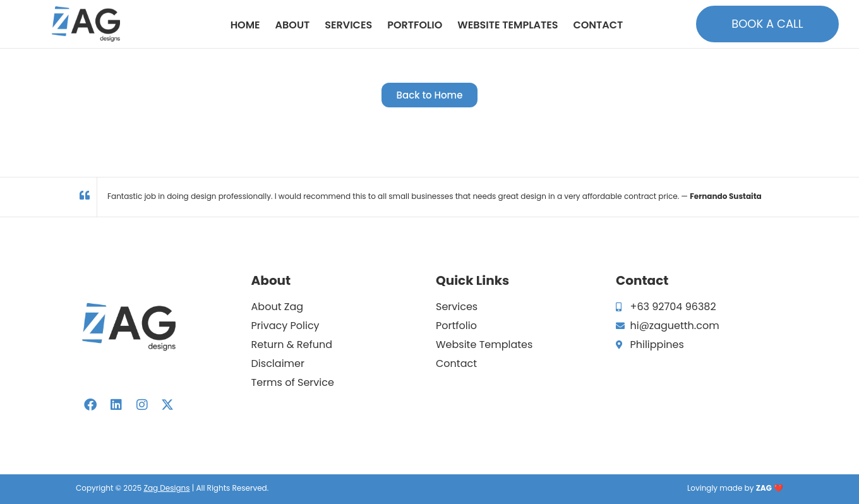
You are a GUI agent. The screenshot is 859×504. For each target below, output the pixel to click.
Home (245, 25)
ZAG (764, 488)
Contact (598, 25)
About (293, 25)
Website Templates (508, 25)
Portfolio (415, 25)
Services (348, 25)
